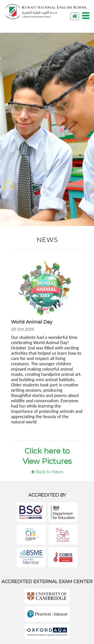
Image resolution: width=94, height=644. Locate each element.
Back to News (47, 472)
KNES (46, 12)
